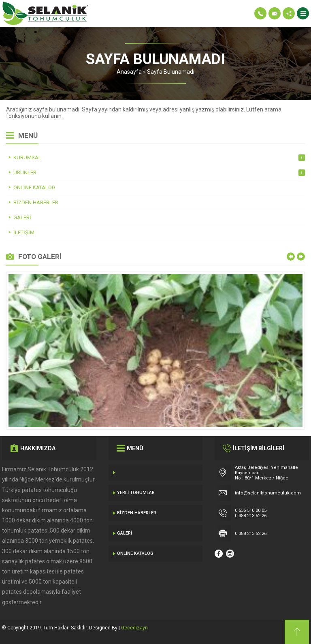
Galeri (125, 533)
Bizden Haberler (137, 513)
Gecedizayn (134, 628)
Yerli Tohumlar (136, 493)
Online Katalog (135, 553)
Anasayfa (129, 72)
